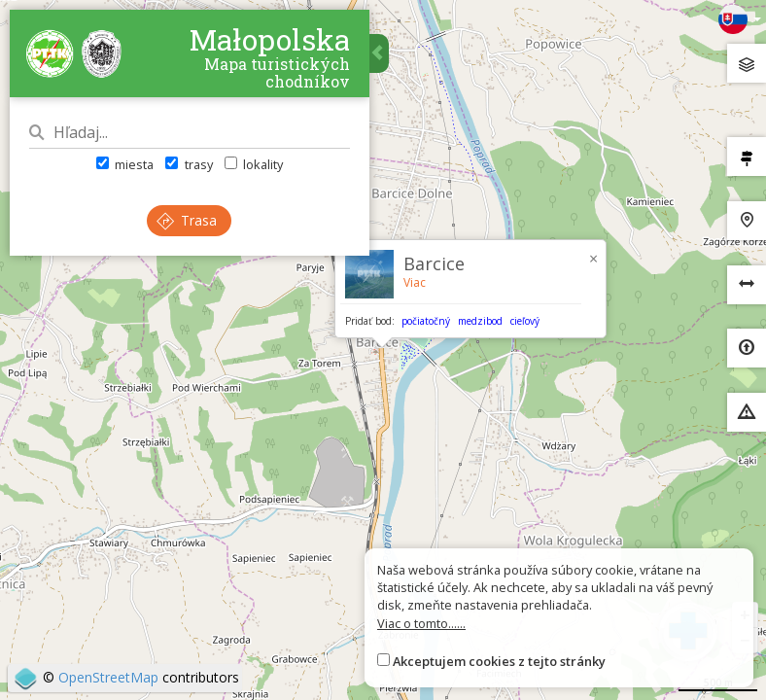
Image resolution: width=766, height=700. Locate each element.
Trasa (188, 220)
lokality (254, 164)
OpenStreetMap (108, 677)
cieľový (525, 321)
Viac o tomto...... (421, 623)
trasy (189, 164)
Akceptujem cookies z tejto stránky (499, 661)
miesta (125, 164)
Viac (415, 282)
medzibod (480, 321)
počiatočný (426, 321)
